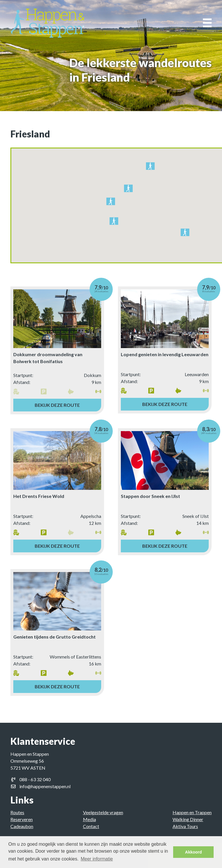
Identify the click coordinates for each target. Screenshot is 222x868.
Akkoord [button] (193, 852)
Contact (91, 826)
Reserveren (22, 819)
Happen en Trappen (192, 812)
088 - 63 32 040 (35, 779)
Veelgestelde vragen (103, 812)
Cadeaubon (22, 826)
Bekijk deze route (57, 405)
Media (89, 819)
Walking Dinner (188, 819)
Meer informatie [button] (97, 859)
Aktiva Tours (185, 826)
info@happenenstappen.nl (45, 786)
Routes (17, 812)
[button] (150, 167)
